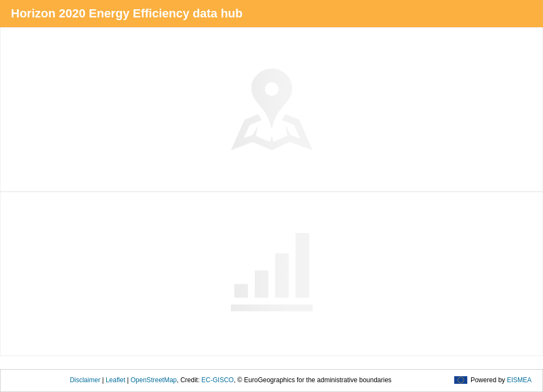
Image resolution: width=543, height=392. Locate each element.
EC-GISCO (218, 380)
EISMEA (519, 380)
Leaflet (115, 380)
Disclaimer (85, 380)
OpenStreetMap (154, 380)
